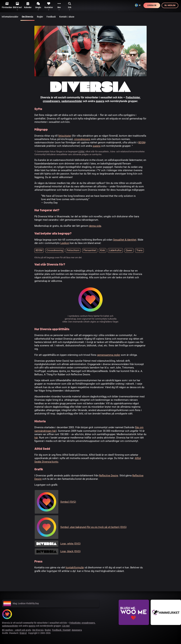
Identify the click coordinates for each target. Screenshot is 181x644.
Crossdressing (55, 250)
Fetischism (73, 250)
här (36, 438)
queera (100, 101)
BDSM (142, 143)
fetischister (65, 136)
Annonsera (77, 630)
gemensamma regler (109, 355)
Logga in (152, 5)
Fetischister (133, 97)
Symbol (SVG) (68, 502)
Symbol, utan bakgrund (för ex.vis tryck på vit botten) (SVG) (93, 527)
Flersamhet (90, 250)
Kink (103, 250)
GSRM (81, 152)
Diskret (23, 633)
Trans (139, 250)
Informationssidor (10, 17)
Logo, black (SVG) (70, 551)
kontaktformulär (75, 568)
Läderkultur (115, 250)
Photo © (141, 73)
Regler (40, 17)
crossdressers (51, 101)
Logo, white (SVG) (70, 544)
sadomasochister (72, 101)
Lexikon (65, 243)
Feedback (51, 17)
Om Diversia (27, 18)
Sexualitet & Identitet (125, 240)
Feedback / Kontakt (61, 630)
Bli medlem (170, 5)
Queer (129, 250)
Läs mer (66, 626)
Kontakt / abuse (67, 17)
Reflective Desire (109, 476)
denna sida (95, 226)
